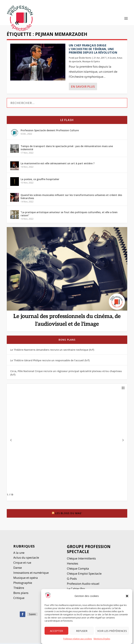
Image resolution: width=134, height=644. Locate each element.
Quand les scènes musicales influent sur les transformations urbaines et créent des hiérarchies (71, 198)
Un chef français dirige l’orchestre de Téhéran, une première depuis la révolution (93, 50)
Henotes (73, 564)
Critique (19, 599)
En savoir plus (83, 88)
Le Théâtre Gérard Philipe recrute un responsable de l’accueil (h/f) (50, 362)
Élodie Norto (85, 59)
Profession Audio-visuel (83, 585)
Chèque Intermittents (81, 559)
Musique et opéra (26, 579)
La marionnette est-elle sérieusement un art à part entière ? (58, 164)
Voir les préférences (112, 631)
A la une (112, 59)
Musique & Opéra (91, 63)
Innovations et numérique (31, 574)
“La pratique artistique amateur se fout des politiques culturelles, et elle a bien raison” (69, 215)
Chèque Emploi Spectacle (84, 575)
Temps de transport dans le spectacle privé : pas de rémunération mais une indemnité (67, 149)
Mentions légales (102, 639)
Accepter (56, 631)
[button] (127, 596)
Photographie (23, 584)
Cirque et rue (22, 564)
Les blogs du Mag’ (69, 514)
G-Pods (72, 580)
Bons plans (67, 341)
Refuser (82, 631)
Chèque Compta (78, 569)
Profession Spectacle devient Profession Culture (50, 131)
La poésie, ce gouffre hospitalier (40, 180)
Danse (18, 569)
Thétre (19, 589)
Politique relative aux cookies (78, 639)
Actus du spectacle (26, 559)
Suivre (32, 615)
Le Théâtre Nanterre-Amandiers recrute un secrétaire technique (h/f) (52, 351)
